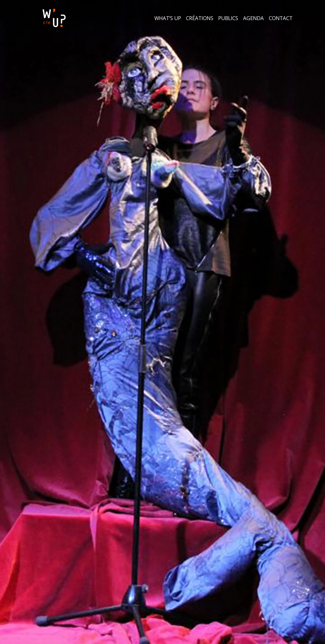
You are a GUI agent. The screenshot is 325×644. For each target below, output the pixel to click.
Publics (228, 18)
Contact (281, 18)
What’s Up (168, 18)
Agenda (253, 18)
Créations (200, 18)
